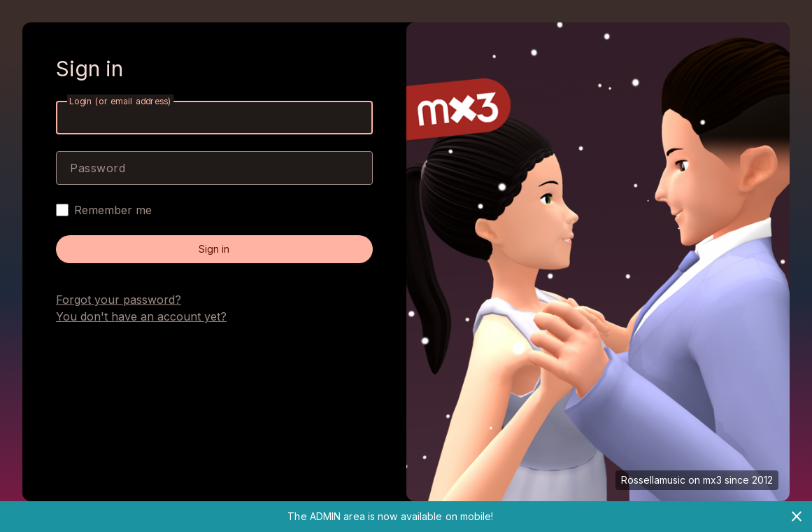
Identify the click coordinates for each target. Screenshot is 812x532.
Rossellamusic (653, 480)
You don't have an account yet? (141, 316)
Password (98, 168)
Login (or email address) (120, 101)
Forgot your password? (119, 300)
